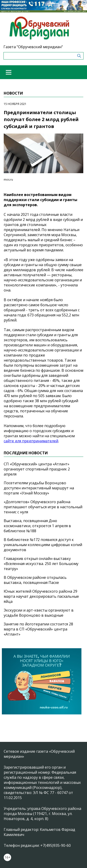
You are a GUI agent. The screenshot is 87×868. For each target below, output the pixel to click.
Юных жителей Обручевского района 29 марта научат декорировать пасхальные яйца (41, 596)
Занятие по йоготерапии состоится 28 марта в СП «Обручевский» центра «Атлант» (38, 629)
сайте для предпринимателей (31, 441)
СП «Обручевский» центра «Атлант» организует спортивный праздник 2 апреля (37, 469)
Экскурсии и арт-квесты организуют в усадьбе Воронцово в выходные (39, 613)
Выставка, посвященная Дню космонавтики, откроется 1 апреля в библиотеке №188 (37, 526)
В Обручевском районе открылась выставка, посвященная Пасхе (35, 580)
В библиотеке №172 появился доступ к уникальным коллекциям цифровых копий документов (43, 545)
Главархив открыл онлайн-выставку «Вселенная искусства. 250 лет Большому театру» (41, 564)
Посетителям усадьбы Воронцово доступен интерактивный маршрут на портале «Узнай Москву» (39, 488)
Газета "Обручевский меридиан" (33, 47)
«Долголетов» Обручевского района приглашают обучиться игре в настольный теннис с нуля (43, 507)
